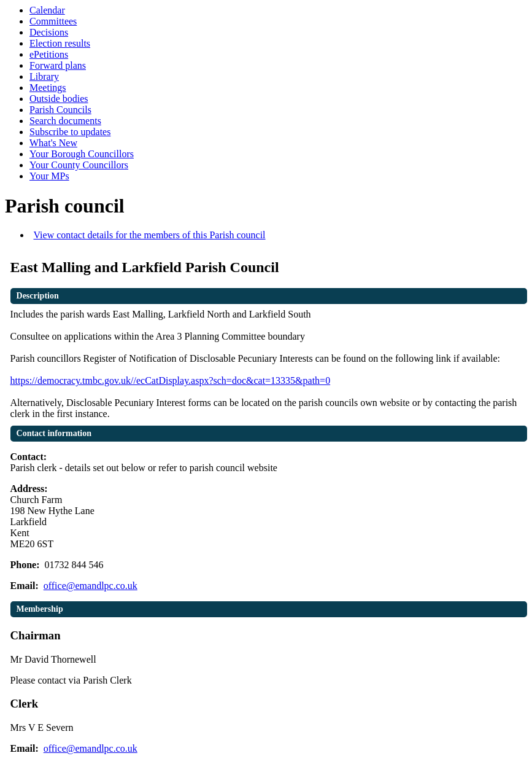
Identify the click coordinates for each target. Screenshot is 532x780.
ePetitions (49, 54)
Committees (53, 21)
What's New (53, 143)
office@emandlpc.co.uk (91, 586)
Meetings (48, 88)
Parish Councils (60, 110)
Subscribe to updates (70, 132)
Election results (60, 43)
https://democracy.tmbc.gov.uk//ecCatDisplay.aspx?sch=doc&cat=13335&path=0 (171, 380)
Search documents (65, 121)
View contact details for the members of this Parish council (150, 235)
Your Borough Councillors (82, 154)
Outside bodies (59, 99)
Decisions (49, 32)
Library (44, 76)
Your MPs (49, 176)
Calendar (47, 10)
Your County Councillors (79, 165)
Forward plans (58, 65)
